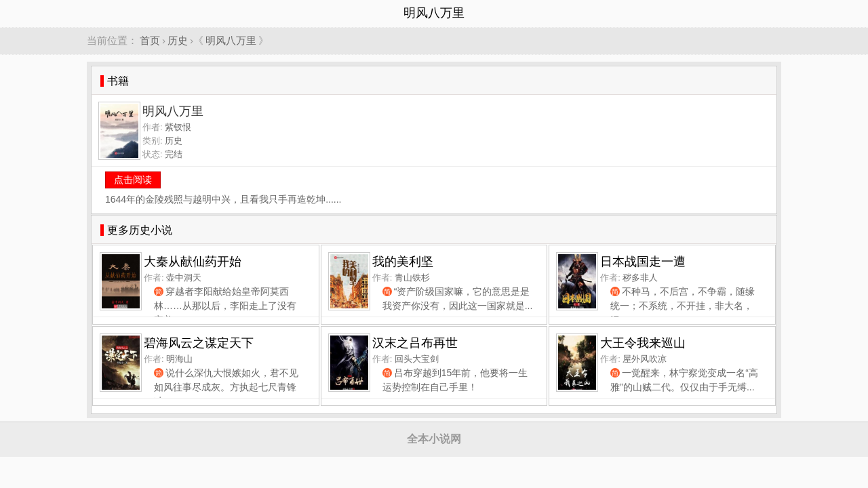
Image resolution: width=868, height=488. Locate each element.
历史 (178, 40)
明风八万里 (231, 40)
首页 (150, 40)
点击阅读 (133, 180)
